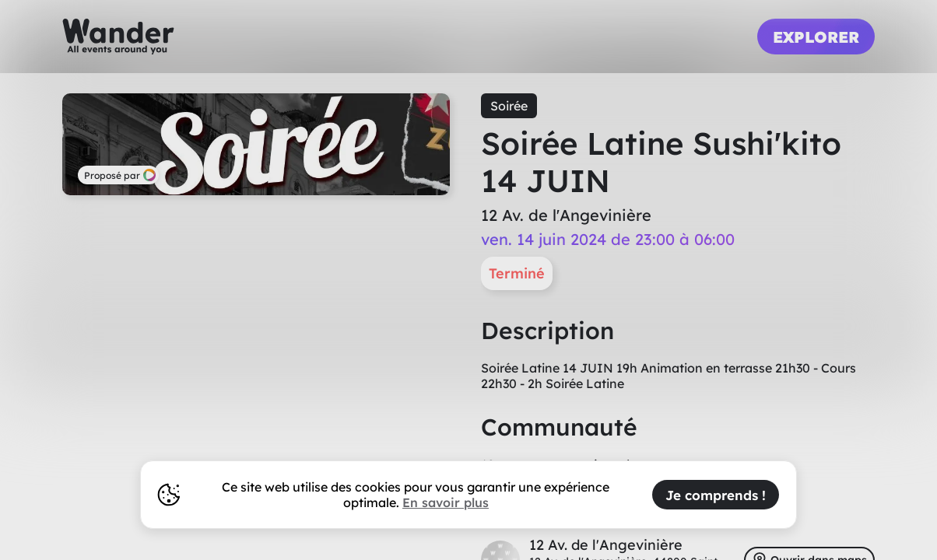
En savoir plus (446, 502)
